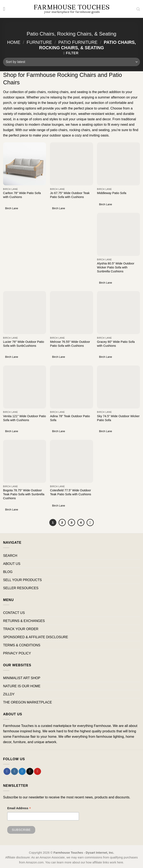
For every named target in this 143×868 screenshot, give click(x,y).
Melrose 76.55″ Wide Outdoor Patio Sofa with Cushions (70, 344)
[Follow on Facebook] (7, 771)
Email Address (19, 809)
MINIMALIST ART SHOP (22, 678)
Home (14, 42)
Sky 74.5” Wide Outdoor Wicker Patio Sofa (118, 418)
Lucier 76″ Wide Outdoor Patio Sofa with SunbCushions (24, 344)
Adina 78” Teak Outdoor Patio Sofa (70, 418)
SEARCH (10, 556)
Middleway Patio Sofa (112, 193)
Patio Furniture (78, 42)
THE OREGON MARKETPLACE (28, 702)
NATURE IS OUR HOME (22, 686)
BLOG (8, 572)
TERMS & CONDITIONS (22, 645)
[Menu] (6, 9)
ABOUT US (12, 564)
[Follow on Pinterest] (38, 771)
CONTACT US (14, 613)
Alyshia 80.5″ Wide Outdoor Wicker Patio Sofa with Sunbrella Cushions (116, 267)
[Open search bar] (138, 9)
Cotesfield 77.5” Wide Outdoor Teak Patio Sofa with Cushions (70, 492)
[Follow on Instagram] (15, 771)
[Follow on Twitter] (22, 771)
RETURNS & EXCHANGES (24, 621)
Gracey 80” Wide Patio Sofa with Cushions (116, 344)
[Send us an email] (30, 771)
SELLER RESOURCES (21, 588)
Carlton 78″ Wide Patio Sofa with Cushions (22, 195)
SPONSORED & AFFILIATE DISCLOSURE (36, 637)
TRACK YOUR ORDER (21, 629)
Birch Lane (12, 208)
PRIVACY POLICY (17, 653)
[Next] (90, 523)
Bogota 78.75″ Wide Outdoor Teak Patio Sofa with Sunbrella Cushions (24, 494)
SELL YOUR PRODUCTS (22, 580)
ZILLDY (9, 694)
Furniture (39, 42)
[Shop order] (71, 62)
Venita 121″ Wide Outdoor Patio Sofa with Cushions (25, 418)
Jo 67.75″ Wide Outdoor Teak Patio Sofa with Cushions (70, 195)
